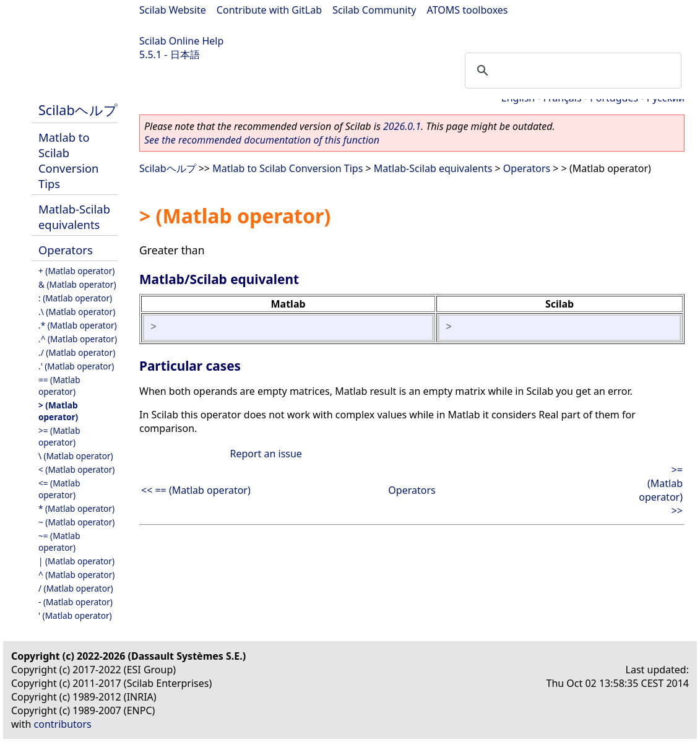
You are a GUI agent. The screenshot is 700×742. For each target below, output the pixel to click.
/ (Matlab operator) (76, 588)
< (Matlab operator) (76, 469)
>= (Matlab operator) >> (661, 490)
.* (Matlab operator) (78, 325)
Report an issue (266, 454)
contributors (63, 724)
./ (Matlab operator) (77, 352)
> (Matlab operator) (58, 411)
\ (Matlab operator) (76, 456)
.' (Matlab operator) (76, 366)
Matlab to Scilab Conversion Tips (68, 160)
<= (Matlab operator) (59, 489)
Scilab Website (173, 10)
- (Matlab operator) (76, 602)
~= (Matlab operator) (59, 541)
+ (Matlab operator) (76, 271)
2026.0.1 (402, 126)
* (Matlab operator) (76, 508)
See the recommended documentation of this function (262, 140)
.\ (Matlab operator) (77, 312)
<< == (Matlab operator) (196, 490)
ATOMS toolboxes (468, 10)
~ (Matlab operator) (76, 522)
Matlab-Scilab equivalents (74, 217)
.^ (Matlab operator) (78, 339)
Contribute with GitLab (269, 10)
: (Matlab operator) (75, 298)
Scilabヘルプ (78, 110)
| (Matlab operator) (76, 561)
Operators (66, 250)
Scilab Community (374, 10)
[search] (571, 71)
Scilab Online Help (181, 41)
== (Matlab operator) (59, 386)
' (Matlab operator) (75, 615)
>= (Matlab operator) (59, 436)
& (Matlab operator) (77, 284)
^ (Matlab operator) (76, 575)
